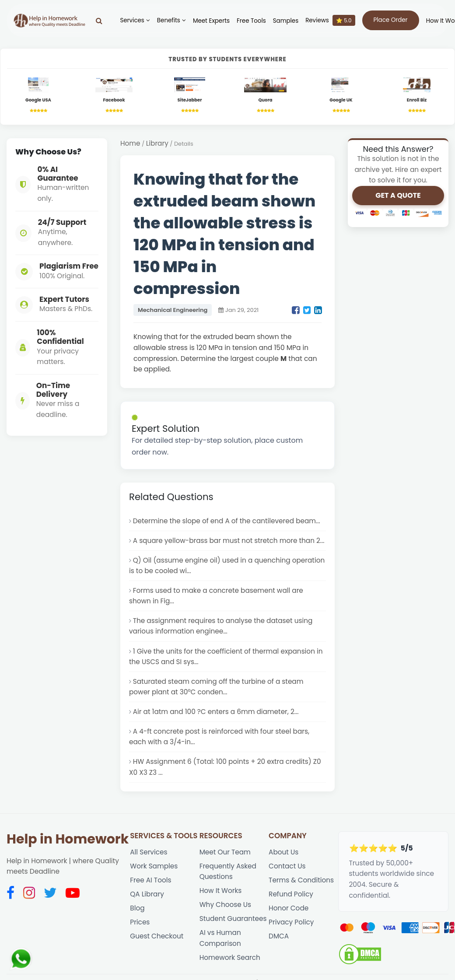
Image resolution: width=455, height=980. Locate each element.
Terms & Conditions (301, 885)
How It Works (221, 896)
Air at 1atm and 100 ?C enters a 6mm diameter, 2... (217, 715)
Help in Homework (68, 844)
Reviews (328, 20)
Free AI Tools (151, 885)
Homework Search (230, 964)
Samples (283, 21)
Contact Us (287, 871)
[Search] (97, 21)
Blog (137, 914)
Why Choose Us (226, 910)
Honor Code (289, 914)
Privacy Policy (291, 928)
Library (157, 144)
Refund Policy (291, 900)
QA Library (147, 900)
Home (130, 144)
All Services (149, 857)
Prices (140, 928)
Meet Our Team (225, 857)
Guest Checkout (157, 943)
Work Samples (154, 871)
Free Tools (250, 21)
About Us (284, 857)
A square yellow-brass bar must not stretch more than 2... (229, 541)
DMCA (279, 943)
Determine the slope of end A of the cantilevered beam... (227, 521)
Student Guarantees (233, 925)
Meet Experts (209, 21)
